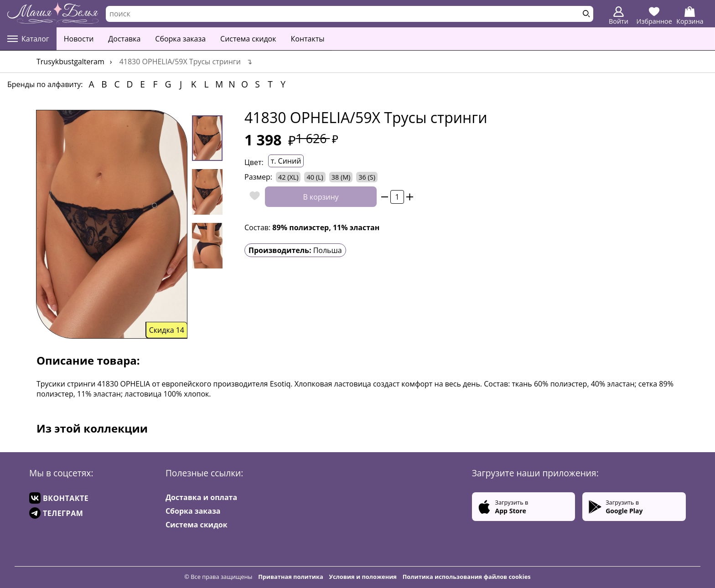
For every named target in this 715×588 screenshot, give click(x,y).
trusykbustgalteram (70, 62)
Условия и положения (363, 577)
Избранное (654, 16)
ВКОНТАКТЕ (59, 498)
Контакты (308, 39)
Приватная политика (291, 577)
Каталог (28, 39)
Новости (79, 39)
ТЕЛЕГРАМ (56, 513)
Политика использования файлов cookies (467, 577)
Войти (619, 16)
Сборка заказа (180, 39)
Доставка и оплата (201, 497)
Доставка (124, 39)
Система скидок (248, 39)
